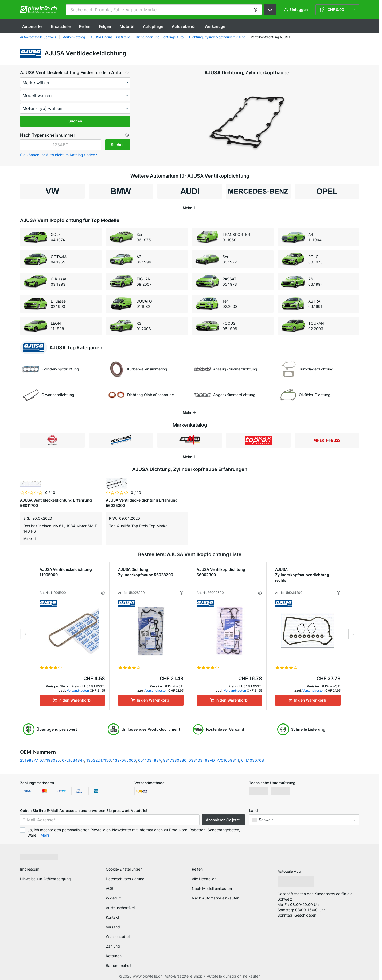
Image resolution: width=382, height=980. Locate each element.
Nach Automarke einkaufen (216, 893)
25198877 (29, 755)
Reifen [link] (197, 864)
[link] (337, 10)
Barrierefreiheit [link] (119, 960)
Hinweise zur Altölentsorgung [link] (45, 873)
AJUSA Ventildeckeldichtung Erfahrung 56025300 (142, 503)
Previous (26, 629)
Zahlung (113, 941)
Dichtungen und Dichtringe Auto (160, 37)
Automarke (32, 26)
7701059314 (228, 755)
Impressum (30, 864)
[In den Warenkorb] (72, 695)
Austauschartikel (120, 902)
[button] (255, 10)
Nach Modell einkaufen (212, 883)
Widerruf (113, 893)
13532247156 (99, 755)
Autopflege (153, 26)
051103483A (150, 755)
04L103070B (253, 755)
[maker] (75, 83)
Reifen (85, 26)
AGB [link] (110, 883)
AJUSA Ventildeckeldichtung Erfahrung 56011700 (56, 503)
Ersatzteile (61, 26)
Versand (113, 922)
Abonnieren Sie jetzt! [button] (223, 814)
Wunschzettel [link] (118, 931)
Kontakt (112, 912)
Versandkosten (78, 685)
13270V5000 (124, 755)
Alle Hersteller (204, 873)
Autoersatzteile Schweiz (38, 37)
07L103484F (73, 755)
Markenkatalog (74, 37)
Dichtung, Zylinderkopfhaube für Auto (217, 37)
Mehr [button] (45, 830)
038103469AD (202, 755)
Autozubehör (184, 26)
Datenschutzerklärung (125, 873)
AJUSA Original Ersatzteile (110, 37)
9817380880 (175, 755)
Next (354, 629)
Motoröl (127, 26)
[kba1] (61, 145)
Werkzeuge (215, 26)
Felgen (105, 26)
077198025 (50, 755)
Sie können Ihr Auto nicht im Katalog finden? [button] (59, 155)
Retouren (114, 950)
